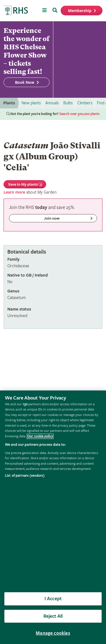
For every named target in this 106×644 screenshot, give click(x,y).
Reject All (53, 616)
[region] (53, 517)
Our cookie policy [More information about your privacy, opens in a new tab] (40, 436)
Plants (9, 103)
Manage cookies (53, 633)
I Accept (53, 599)
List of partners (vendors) (25, 476)
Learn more (14, 192)
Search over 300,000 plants (79, 114)
